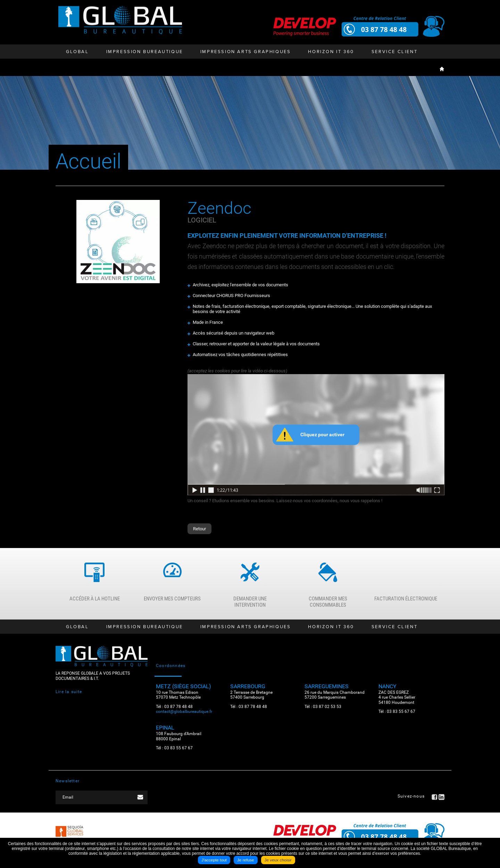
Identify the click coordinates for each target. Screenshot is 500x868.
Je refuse (245, 860)
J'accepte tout (214, 860)
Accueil (442, 69)
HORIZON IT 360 (331, 52)
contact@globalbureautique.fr (184, 713)
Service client (394, 52)
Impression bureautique (145, 52)
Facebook (435, 799)
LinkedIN (441, 799)
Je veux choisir (278, 860)
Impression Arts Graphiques (246, 52)
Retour (199, 529)
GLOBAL (77, 52)
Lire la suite (69, 693)
